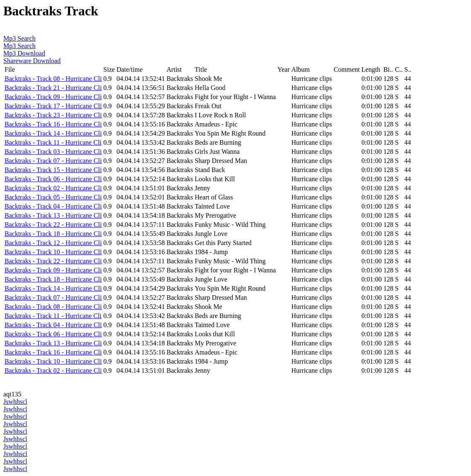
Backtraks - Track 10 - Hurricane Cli (53, 252)
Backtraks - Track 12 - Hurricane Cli (53, 243)
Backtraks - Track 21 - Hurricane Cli (53, 88)
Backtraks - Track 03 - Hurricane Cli (53, 152)
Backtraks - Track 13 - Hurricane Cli (53, 215)
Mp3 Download (24, 53)
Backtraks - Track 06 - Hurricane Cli (53, 179)
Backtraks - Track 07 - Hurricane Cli (53, 161)
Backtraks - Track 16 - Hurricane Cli (53, 124)
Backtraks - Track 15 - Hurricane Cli (53, 170)
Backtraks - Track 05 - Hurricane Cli (53, 197)
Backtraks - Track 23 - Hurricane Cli (53, 115)
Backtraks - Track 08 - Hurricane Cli (53, 79)
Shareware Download (32, 61)
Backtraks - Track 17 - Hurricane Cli (53, 106)
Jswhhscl (15, 402)
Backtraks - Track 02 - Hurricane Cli (53, 188)
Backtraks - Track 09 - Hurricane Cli (53, 97)
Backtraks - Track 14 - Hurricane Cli (53, 133)
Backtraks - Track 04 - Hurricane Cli (53, 206)
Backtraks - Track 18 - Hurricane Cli (53, 234)
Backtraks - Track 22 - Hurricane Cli (53, 225)
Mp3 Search (19, 38)
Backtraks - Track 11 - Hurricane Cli (53, 142)
